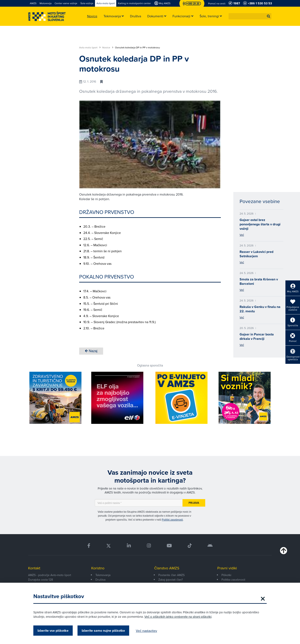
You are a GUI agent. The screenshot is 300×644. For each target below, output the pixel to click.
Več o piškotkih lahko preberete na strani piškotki (178, 617)
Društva (100, 580)
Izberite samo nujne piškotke (103, 631)
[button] (269, 16)
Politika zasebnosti (233, 580)
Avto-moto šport (90, 48)
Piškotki (226, 575)
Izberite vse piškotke (53, 631)
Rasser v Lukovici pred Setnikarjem (256, 254)
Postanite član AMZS (171, 575)
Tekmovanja (103, 575)
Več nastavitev (146, 631)
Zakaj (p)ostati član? (171, 580)
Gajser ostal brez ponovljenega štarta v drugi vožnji (260, 224)
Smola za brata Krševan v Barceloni (259, 281)
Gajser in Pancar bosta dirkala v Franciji (257, 336)
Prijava (194, 503)
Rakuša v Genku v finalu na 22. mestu (260, 309)
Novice (108, 48)
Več (242, 235)
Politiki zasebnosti (172, 520)
